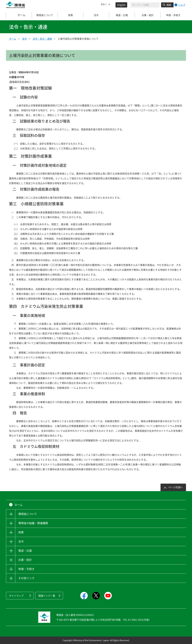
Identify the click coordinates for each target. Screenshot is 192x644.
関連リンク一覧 (47, 596)
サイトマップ (16, 596)
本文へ (104, 5)
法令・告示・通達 (42, 39)
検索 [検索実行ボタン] (169, 5)
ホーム (19, 15)
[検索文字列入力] (145, 5)
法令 (24, 39)
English (121, 5)
